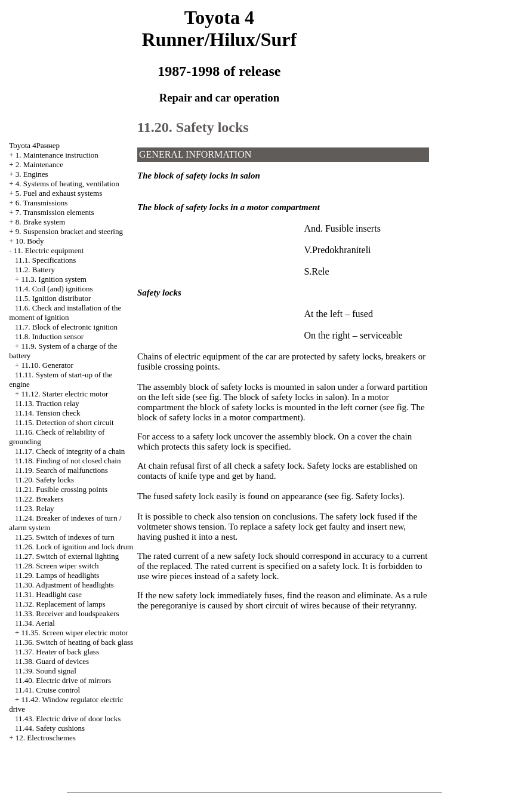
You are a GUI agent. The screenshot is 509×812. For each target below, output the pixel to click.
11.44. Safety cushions (50, 728)
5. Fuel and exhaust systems (59, 193)
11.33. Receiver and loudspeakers (67, 613)
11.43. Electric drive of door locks (68, 719)
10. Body (30, 241)
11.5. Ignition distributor (53, 298)
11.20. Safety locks (44, 480)
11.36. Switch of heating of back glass (74, 642)
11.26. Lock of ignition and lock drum (74, 547)
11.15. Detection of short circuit (64, 422)
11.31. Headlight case (48, 594)
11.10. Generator (47, 365)
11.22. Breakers (39, 499)
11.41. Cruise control (47, 690)
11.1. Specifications (45, 260)
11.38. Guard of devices (52, 661)
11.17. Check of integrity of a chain (70, 451)
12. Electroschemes (46, 738)
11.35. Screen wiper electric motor (75, 633)
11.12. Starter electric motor (65, 394)
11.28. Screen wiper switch (57, 566)
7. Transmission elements (55, 212)
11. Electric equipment (49, 250)
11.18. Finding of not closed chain (68, 461)
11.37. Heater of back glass (57, 652)
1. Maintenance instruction (57, 155)
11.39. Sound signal (46, 671)
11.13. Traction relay (47, 403)
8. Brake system (40, 222)
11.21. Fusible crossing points (61, 489)
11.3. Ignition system (54, 279)
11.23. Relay (35, 508)
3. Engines (32, 174)
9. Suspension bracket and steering (69, 231)
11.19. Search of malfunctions (61, 470)
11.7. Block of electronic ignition (66, 327)
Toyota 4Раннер (34, 145)
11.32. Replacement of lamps (60, 604)
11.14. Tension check (48, 413)
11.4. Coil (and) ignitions (54, 289)
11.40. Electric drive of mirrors (63, 680)
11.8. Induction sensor (49, 336)
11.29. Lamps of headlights (57, 575)
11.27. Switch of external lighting (67, 556)
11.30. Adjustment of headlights (64, 585)
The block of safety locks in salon (283, 397)
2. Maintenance (39, 164)
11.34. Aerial (35, 623)
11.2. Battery (35, 270)
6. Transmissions (41, 203)
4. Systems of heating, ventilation (67, 184)
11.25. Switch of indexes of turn (65, 537)
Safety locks (378, 496)
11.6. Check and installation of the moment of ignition (65, 313)
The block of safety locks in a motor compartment (281, 412)
